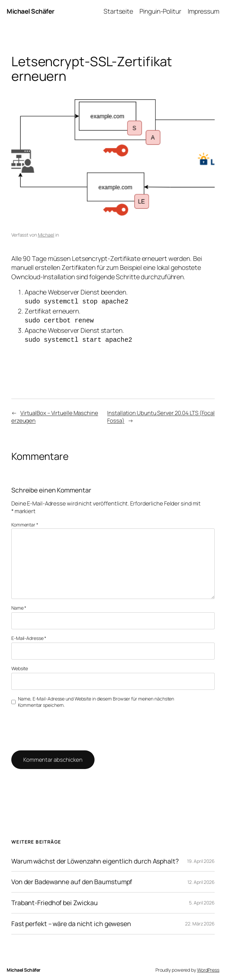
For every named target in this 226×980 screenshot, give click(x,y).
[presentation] (57, 726)
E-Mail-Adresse (29, 635)
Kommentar (25, 522)
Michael (46, 235)
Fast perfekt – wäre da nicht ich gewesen (71, 921)
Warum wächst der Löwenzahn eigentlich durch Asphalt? (95, 858)
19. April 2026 (201, 858)
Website (20, 665)
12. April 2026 (201, 879)
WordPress (208, 967)
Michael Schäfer (31, 11)
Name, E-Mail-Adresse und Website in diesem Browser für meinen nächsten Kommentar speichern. (96, 699)
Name (19, 605)
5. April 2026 (202, 900)
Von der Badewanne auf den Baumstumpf (72, 879)
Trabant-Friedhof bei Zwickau (55, 900)
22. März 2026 (200, 921)
